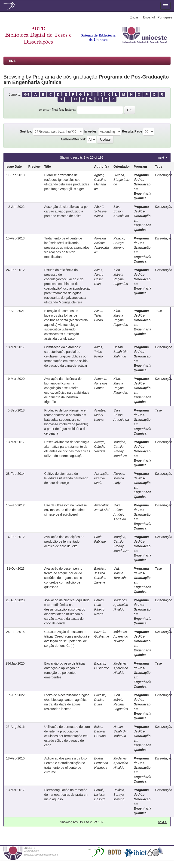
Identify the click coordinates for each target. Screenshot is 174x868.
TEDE (11, 61)
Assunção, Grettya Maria (102, 478)
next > (162, 157)
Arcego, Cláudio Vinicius (100, 447)
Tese (159, 311)
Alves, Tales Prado (98, 315)
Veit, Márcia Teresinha (121, 573)
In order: (91, 131)
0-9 (27, 94)
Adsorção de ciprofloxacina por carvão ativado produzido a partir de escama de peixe (66, 211)
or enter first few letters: (57, 110)
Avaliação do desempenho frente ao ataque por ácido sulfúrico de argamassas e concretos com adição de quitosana (63, 578)
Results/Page (132, 131)
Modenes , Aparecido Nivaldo (121, 605)
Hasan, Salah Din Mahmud (121, 352)
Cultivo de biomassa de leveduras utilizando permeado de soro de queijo (66, 478)
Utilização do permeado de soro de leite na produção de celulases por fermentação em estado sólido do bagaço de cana (67, 736)
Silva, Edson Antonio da (121, 211)
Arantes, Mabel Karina (100, 415)
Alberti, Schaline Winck (100, 211)
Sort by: (26, 131)
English (135, 17)
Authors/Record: (73, 139)
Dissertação (164, 175)
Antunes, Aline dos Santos (101, 383)
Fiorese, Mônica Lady (119, 478)
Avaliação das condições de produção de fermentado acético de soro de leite (64, 541)
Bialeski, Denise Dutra (100, 700)
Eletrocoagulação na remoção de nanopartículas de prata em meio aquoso (66, 795)
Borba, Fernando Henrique (101, 763)
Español (149, 17)
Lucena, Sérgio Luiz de (122, 180)
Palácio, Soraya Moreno (119, 243)
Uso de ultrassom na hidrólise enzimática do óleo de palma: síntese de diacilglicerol (65, 510)
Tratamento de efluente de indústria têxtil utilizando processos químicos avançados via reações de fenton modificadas (67, 248)
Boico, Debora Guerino (100, 731)
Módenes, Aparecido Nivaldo (121, 636)
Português (165, 17)
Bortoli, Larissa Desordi (100, 795)
